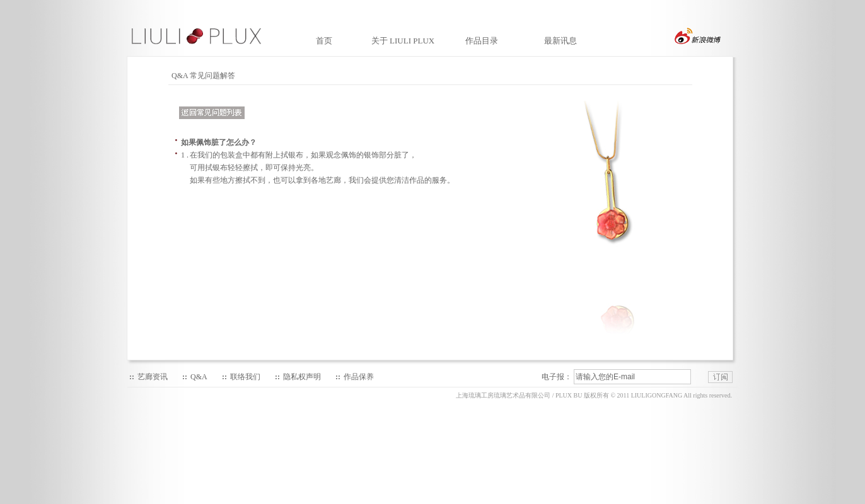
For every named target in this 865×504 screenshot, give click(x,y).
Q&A (199, 377)
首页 (324, 41)
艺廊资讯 (153, 377)
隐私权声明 (302, 377)
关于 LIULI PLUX (403, 41)
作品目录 (482, 41)
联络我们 (245, 377)
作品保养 (359, 377)
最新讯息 (560, 41)
